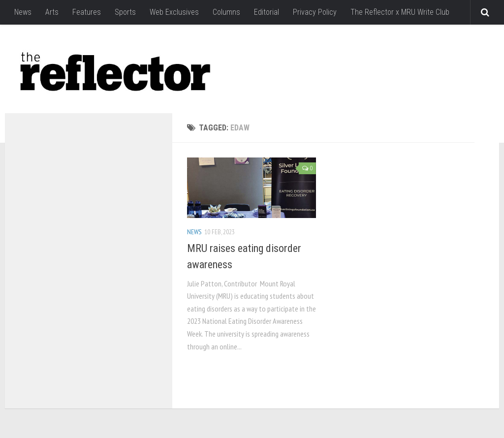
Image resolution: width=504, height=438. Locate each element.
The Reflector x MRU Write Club (400, 12)
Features (87, 12)
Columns (226, 12)
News (23, 12)
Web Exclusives (174, 12)
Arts (52, 12)
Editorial (267, 12)
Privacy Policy (315, 12)
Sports (125, 12)
